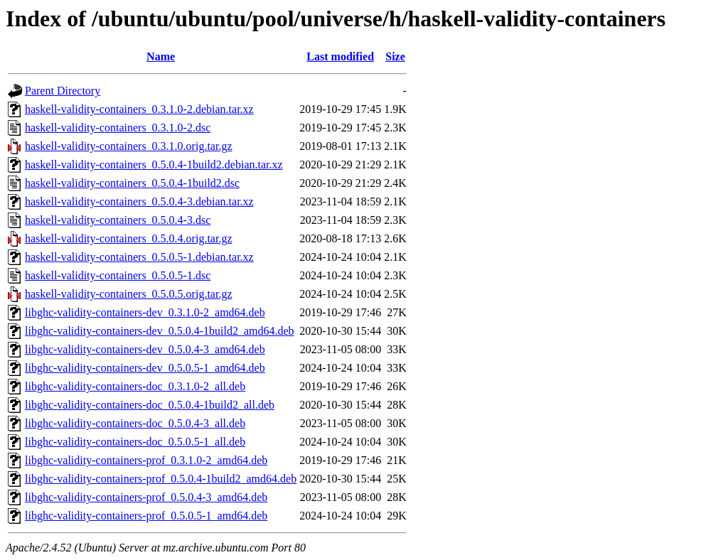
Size (395, 56)
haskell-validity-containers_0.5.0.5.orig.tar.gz (128, 294)
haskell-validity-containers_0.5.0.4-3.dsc (118, 220)
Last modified (340, 56)
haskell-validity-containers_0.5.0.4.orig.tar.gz (128, 238)
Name (161, 56)
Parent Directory (63, 91)
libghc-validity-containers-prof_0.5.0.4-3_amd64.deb (146, 497)
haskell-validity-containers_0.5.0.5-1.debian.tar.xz (139, 257)
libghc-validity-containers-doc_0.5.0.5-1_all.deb (135, 442)
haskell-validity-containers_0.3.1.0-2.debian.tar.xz (139, 109)
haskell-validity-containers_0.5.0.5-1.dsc (118, 275)
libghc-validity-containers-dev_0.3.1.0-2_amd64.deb (145, 312)
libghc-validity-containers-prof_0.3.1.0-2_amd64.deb (146, 460)
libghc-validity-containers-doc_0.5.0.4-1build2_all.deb (150, 405)
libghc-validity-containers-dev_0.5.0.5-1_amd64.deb (145, 368)
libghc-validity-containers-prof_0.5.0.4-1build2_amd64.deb (161, 479)
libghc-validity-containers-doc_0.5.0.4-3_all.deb (135, 423)
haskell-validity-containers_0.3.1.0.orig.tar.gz (128, 146)
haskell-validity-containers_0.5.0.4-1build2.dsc (132, 183)
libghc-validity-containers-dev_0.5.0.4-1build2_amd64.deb (160, 331)
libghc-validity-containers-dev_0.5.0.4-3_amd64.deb (145, 349)
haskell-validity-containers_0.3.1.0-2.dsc (118, 128)
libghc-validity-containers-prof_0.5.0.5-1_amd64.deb (146, 516)
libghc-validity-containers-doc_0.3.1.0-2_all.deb (135, 386)
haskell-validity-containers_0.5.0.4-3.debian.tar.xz (139, 201)
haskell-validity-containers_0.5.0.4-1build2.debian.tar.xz (154, 165)
